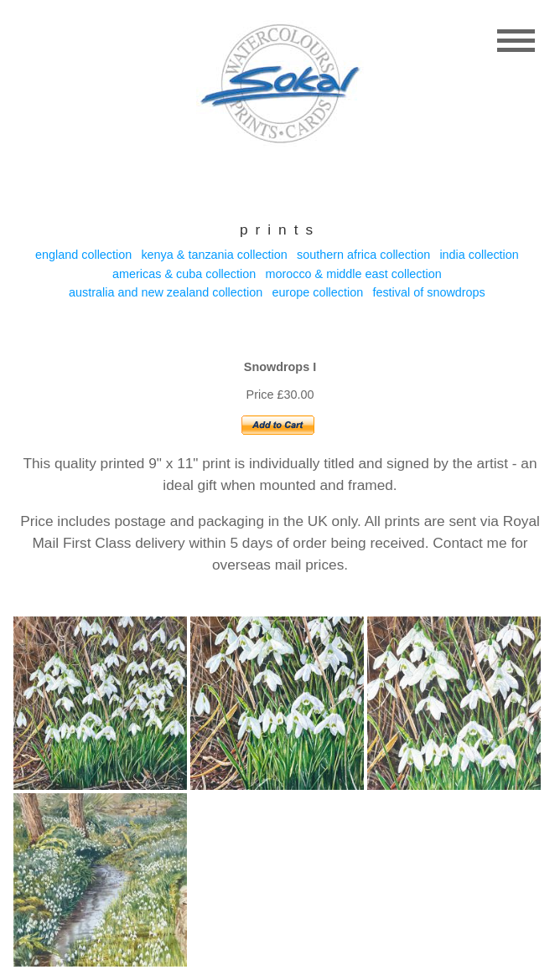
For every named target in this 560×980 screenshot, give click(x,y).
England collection (83, 255)
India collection (479, 255)
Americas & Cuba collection (184, 274)
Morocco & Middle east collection (353, 274)
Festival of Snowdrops (428, 292)
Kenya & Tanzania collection (214, 255)
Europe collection (317, 292)
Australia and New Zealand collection (166, 292)
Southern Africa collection (363, 255)
